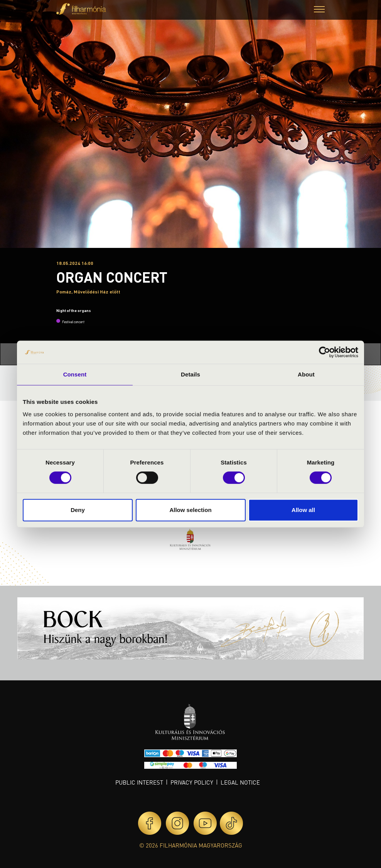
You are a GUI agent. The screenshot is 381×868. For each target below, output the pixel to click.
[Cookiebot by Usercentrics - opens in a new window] (325, 352)
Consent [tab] (75, 374)
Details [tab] (190, 374)
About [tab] (306, 374)
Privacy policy (192, 782)
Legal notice (240, 782)
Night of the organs (74, 310)
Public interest (139, 782)
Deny (78, 510)
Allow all (303, 510)
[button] (319, 10)
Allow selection (190, 510)
